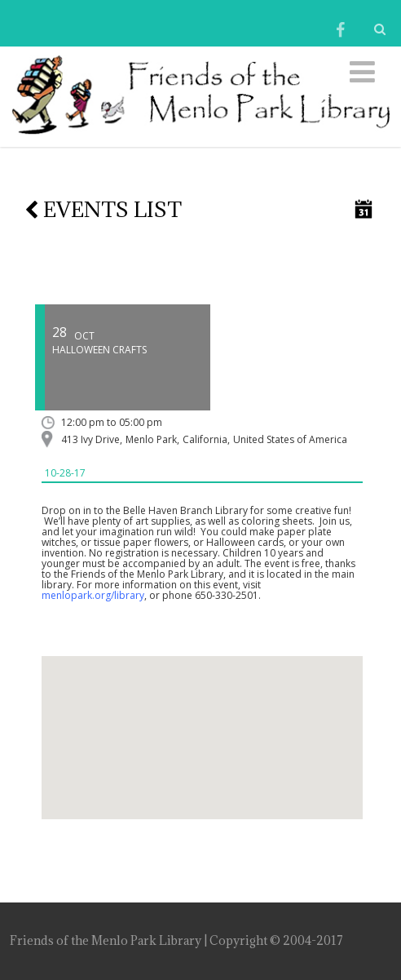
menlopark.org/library (93, 595)
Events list (103, 209)
